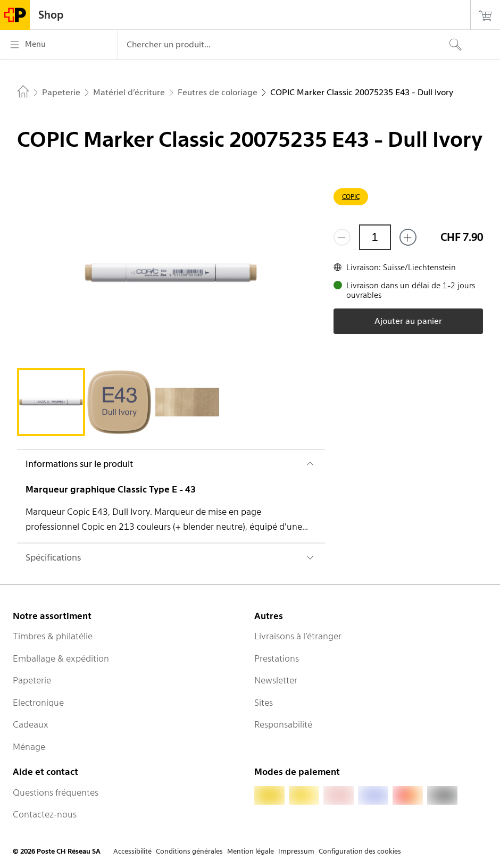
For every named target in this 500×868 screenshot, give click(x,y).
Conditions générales (189, 851)
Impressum (296, 851)
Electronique (38, 703)
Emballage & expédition (61, 658)
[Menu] (59, 45)
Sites (264, 703)
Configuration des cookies (360, 851)
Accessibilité (132, 851)
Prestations (277, 658)
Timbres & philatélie (53, 636)
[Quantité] (375, 237)
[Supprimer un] (342, 237)
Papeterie (32, 680)
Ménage (29, 747)
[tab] (51, 402)
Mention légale (251, 851)
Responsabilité (283, 724)
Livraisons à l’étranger (298, 636)
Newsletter (276, 680)
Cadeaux (31, 724)
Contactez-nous (45, 814)
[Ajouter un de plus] (408, 237)
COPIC (351, 197)
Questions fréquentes (56, 792)
